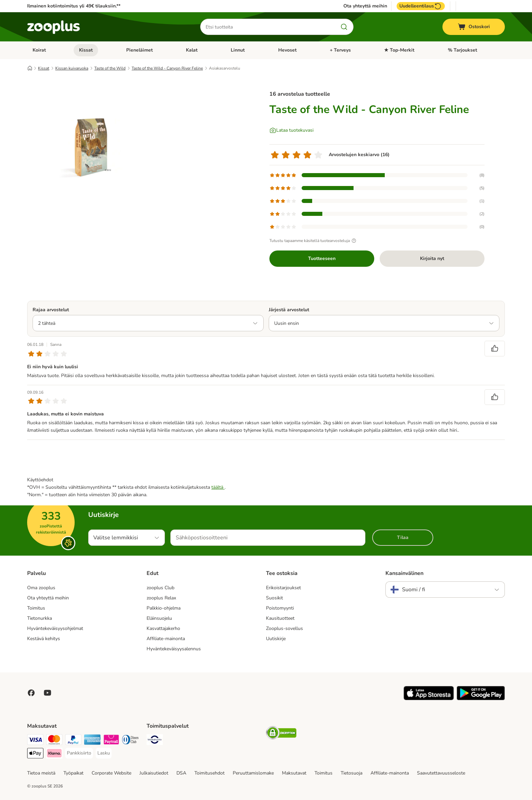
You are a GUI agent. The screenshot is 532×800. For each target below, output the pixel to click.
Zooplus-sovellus (284, 628)
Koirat (39, 50)
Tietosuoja (351, 773)
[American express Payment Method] (92, 741)
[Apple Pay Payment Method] (35, 754)
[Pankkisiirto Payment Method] (79, 753)
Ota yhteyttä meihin (365, 6)
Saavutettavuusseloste (441, 773)
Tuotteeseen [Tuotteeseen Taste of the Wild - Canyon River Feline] (322, 258)
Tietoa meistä (41, 773)
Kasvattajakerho (163, 628)
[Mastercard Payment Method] (54, 741)
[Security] (281, 734)
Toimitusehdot (210, 773)
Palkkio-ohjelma (164, 608)
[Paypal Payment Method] (73, 741)
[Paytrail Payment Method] (111, 741)
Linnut (238, 50)
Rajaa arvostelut (51, 310)
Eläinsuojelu (159, 618)
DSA (181, 773)
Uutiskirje (276, 639)
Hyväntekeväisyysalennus (174, 649)
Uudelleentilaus (421, 6)
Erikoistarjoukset (283, 588)
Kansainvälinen (404, 573)
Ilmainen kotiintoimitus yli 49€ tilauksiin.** (74, 6)
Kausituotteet (280, 618)
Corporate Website (111, 773)
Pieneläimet (139, 50)
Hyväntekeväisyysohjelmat (55, 628)
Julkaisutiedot (154, 773)
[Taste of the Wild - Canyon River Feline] (92, 147)
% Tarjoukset (462, 50)
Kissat (86, 50)
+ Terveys (340, 50)
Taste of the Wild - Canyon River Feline (167, 68)
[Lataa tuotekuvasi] (291, 130)
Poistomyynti (280, 608)
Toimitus (36, 608)
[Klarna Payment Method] (54, 754)
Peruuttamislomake (253, 773)
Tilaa (403, 537)
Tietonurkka (40, 618)
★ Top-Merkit (399, 50)
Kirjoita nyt (432, 258)
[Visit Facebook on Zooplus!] (31, 693)
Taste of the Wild (110, 68)
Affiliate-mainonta (166, 639)
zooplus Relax (161, 598)
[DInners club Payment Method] (130, 741)
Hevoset (287, 50)
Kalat (192, 50)
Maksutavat (294, 773)
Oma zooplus (41, 588)
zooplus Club (160, 588)
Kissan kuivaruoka (72, 68)
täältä (218, 487)
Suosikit (274, 598)
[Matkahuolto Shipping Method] (155, 741)
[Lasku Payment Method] (104, 753)
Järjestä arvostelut (289, 310)
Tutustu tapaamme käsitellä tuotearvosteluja (314, 241)
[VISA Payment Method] (35, 741)
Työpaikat (73, 773)
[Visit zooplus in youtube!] (47, 693)
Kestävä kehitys (44, 639)
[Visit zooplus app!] (429, 699)
